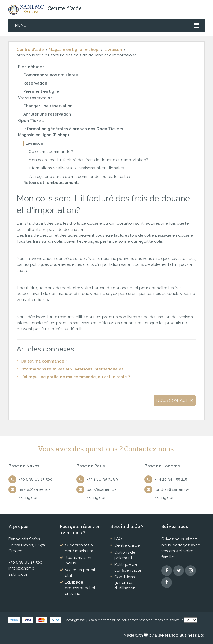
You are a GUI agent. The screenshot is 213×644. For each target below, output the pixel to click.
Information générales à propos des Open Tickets (73, 129)
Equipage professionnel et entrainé (80, 588)
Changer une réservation (48, 106)
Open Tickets (31, 121)
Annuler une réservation (47, 114)
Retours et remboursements (51, 183)
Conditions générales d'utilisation (125, 583)
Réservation (35, 83)
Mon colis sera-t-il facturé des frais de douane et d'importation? (88, 160)
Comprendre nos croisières (51, 75)
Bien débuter (31, 67)
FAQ (118, 539)
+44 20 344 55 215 (171, 479)
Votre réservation (35, 98)
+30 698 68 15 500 (35, 479)
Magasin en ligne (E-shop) (74, 50)
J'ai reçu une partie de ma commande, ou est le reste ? (80, 177)
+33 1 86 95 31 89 (102, 479)
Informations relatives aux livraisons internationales (76, 168)
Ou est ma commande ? (51, 152)
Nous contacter (175, 400)
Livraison (113, 50)
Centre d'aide (30, 50)
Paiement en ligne (41, 91)
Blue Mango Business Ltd (180, 635)
